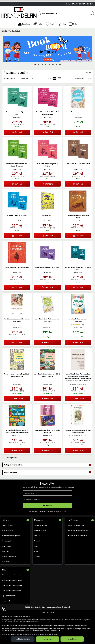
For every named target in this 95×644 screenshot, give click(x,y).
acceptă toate (72, 639)
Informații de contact (41, 536)
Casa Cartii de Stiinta (76, 394)
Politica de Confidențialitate (11, 546)
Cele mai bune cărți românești (12, 591)
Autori (36, 562)
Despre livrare (6, 557)
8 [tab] (60, 75)
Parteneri (37, 567)
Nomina (15, 394)
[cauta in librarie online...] (63, 24)
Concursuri (5, 562)
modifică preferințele (23, 639)
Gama (46, 231)
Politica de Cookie (8, 541)
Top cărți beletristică (9, 606)
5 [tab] (49, 75)
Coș (62, 34)
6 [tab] (53, 75)
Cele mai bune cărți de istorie (12, 601)
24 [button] (88, 89)
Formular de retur (40, 541)
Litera (15, 338)
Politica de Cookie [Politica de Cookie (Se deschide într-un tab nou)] (33, 622)
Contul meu (24, 34)
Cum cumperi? (7, 551)
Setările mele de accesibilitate (77, 546)
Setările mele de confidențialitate (78, 541)
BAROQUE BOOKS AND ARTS (76, 446)
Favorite (51, 34)
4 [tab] (46, 75)
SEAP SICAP (6, 572)
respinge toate (47, 639)
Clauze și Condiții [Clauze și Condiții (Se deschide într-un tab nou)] (49, 631)
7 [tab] (56, 75)
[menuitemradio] (55, 89)
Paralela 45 (15, 446)
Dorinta (76, 128)
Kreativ (15, 128)
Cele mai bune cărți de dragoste (12, 585)
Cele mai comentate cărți (75, 536)
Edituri (36, 557)
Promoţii (37, 551)
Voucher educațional (9, 567)
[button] (73, 34)
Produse (38, 34)
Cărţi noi (37, 546)
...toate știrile (6, 611)
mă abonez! (48, 516)
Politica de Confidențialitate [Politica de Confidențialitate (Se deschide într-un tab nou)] (33, 631)
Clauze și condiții (7, 536)
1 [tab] (35, 75)
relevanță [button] (25, 89)
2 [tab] (39, 75)
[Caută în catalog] (91, 24)
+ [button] (90, 475)
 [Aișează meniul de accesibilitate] (4, 609)
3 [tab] (42, 75)
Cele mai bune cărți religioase (12, 596)
